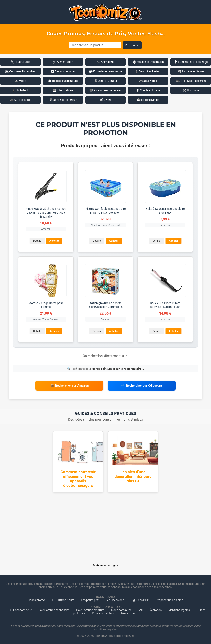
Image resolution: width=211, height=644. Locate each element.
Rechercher (132, 45)
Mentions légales (179, 610)
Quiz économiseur (20, 610)
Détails (37, 241)
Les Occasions (115, 600)
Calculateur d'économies (54, 610)
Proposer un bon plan (169, 600)
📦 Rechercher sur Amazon (69, 386)
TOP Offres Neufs (63, 600)
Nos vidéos (128, 613)
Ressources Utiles (103, 613)
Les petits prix (90, 600)
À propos (156, 610)
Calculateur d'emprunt (90, 610)
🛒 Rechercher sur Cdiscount (142, 386)
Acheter (54, 241)
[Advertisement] (105, 529)
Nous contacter (121, 610)
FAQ (141, 610)
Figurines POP (140, 600)
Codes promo (36, 600)
